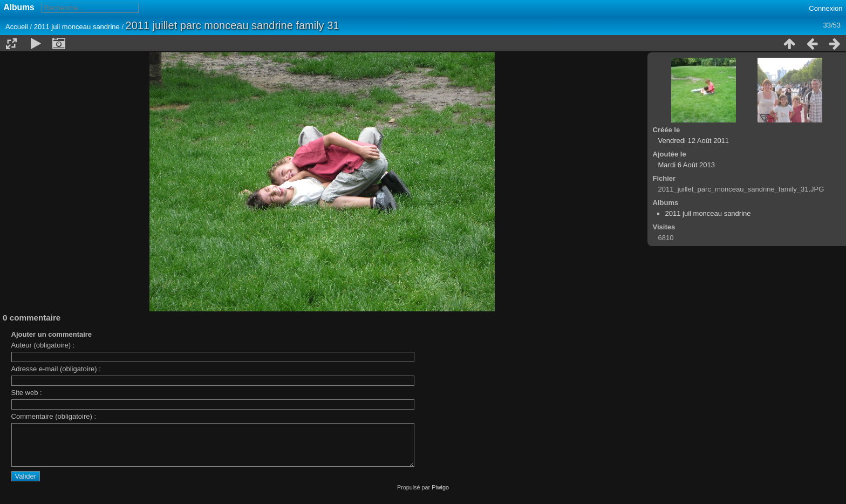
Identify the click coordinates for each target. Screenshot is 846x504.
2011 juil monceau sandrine (77, 27)
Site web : (27, 393)
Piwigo (440, 495)
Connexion (825, 8)
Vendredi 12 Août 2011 (694, 141)
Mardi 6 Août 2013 (687, 165)
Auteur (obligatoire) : (43, 345)
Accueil (17, 27)
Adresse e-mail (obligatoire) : (56, 369)
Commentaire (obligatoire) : (54, 416)
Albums (19, 7)
